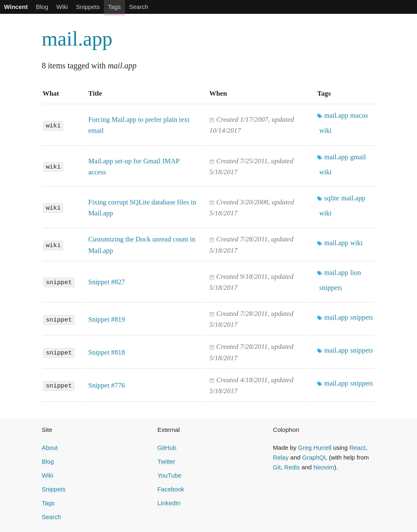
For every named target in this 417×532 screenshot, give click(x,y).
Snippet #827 (107, 282)
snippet (59, 282)
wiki (53, 125)
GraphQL (315, 457)
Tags (114, 7)
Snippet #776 (107, 385)
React (357, 448)
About (49, 448)
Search (139, 7)
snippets (331, 288)
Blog (42, 7)
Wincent (16, 7)
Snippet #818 (107, 352)
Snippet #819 (107, 319)
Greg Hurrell (315, 448)
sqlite (332, 198)
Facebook (171, 489)
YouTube (169, 475)
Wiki (62, 7)
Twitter (166, 461)
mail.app (77, 39)
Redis (292, 467)
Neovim (324, 467)
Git (277, 467)
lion (356, 273)
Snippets (88, 7)
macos (359, 115)
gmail (358, 157)
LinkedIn (169, 503)
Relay (281, 457)
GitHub (167, 448)
